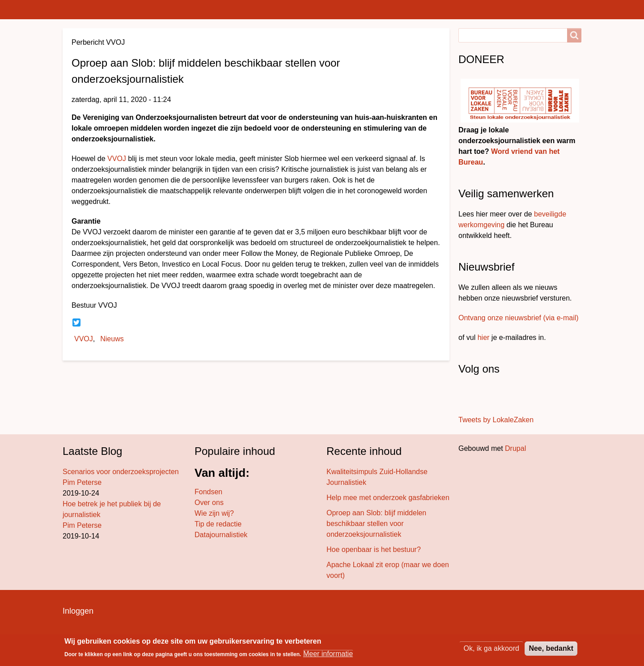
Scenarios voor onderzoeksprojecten (121, 472)
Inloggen (78, 611)
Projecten (301, 9)
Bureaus (190, 9)
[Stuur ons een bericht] (468, 396)
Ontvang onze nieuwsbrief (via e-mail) (519, 318)
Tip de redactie (218, 524)
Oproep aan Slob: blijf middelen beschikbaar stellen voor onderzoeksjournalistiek (376, 524)
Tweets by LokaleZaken (496, 420)
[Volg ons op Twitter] (474, 396)
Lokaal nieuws (132, 9)
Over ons (209, 503)
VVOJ (117, 159)
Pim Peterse (82, 482)
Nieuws (112, 339)
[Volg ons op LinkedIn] (487, 396)
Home (78, 9)
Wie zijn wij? (214, 513)
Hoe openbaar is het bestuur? (374, 549)
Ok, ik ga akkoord (491, 648)
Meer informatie (328, 654)
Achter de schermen (372, 9)
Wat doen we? (452, 9)
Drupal (515, 448)
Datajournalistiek (221, 535)
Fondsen (208, 492)
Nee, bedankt (551, 648)
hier (484, 337)
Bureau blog (245, 9)
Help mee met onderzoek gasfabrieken (388, 498)
